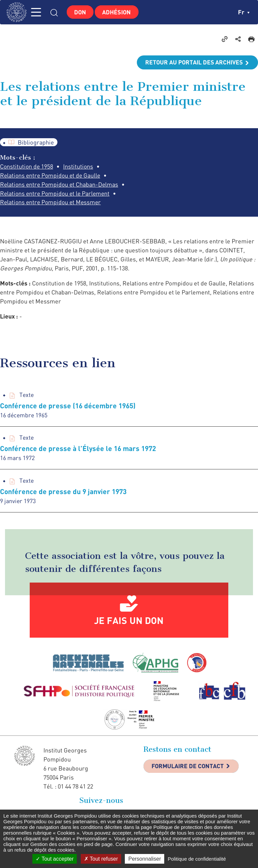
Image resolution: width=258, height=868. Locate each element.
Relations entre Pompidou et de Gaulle (52, 176)
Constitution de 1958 (27, 167)
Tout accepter (55, 859)
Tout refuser (101, 859)
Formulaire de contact (189, 776)
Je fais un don (129, 630)
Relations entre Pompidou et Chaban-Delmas (60, 185)
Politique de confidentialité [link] (197, 859)
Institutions (79, 167)
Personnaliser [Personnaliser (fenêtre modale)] (145, 859)
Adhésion (118, 12)
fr (244, 12)
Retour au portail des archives (193, 62)
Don (81, 12)
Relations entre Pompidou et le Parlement (56, 203)
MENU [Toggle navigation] (38, 12)
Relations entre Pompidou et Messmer (52, 212)
